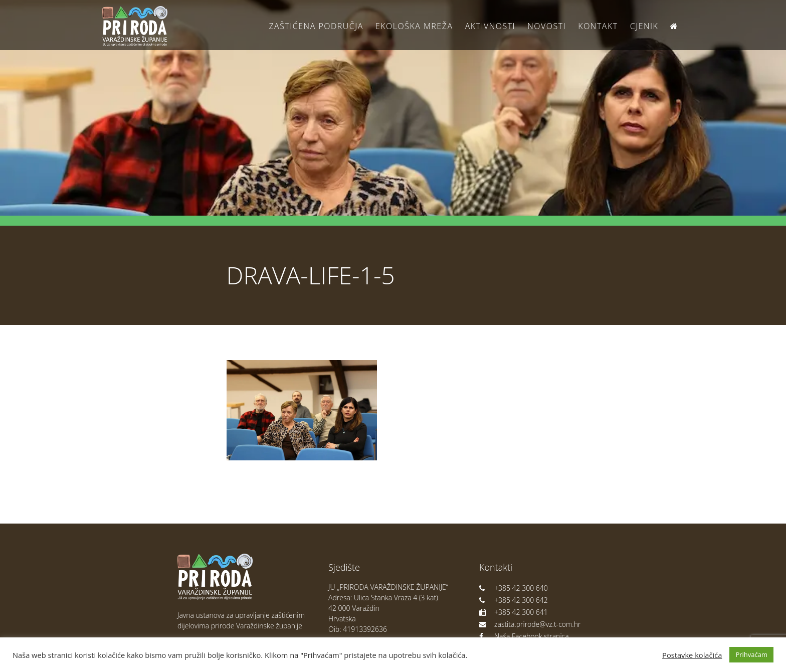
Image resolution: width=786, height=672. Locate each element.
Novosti (547, 26)
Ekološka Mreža (414, 26)
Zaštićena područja (316, 26)
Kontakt (598, 26)
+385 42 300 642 (514, 600)
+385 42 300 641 (514, 612)
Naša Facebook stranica (524, 636)
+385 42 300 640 (514, 588)
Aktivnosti (490, 26)
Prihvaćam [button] (751, 654)
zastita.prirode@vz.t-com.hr (530, 624)
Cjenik (644, 26)
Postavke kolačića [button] (692, 655)
